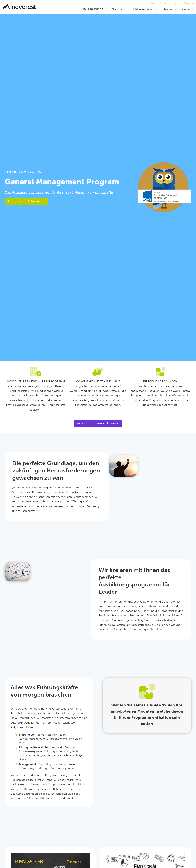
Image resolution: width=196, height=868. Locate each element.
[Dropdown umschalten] (106, 9)
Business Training (93, 9)
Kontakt (176, 3)
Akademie (117, 9)
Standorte (189, 3)
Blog (153, 3)
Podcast (163, 3)
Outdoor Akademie (143, 9)
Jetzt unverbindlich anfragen (26, 201)
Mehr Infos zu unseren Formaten (98, 423)
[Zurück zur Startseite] (19, 7)
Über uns (168, 9)
